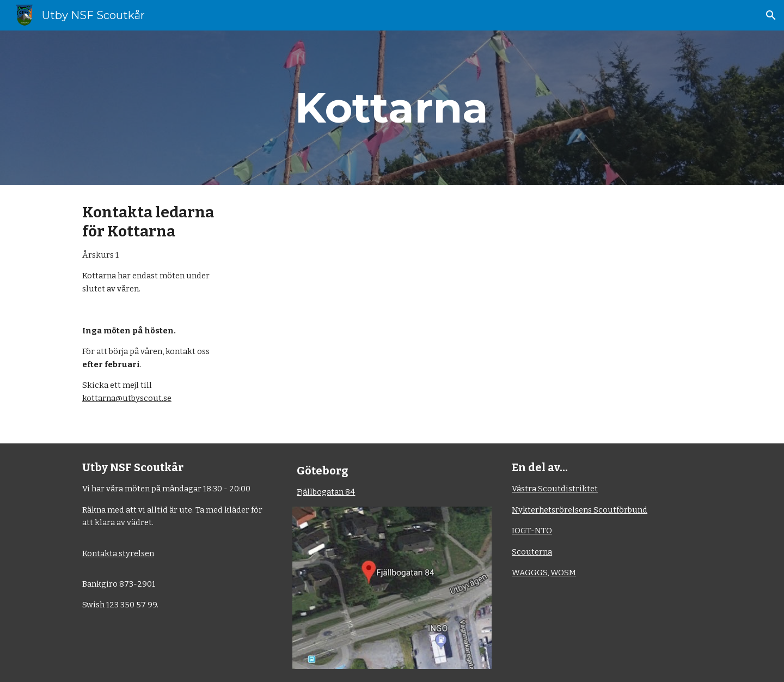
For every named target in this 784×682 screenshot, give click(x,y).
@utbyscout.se (143, 398)
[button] (771, 15)
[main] (392, 108)
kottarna (99, 398)
